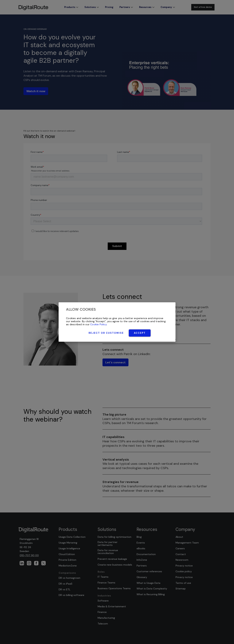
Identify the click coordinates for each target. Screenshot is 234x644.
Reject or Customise (106, 333)
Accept (140, 333)
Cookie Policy (98, 324)
